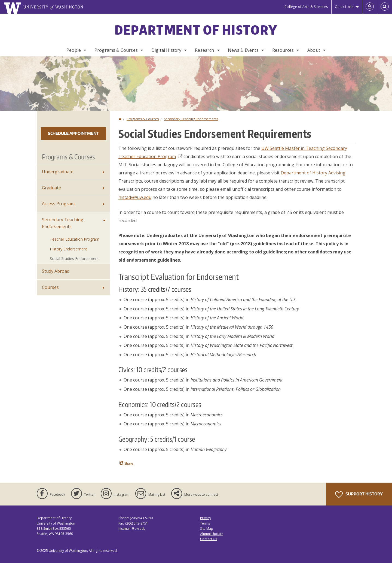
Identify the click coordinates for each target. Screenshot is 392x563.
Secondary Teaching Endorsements (191, 119)
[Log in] (370, 7)
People (74, 50)
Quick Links (344, 7)
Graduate (51, 188)
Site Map (207, 529)
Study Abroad (56, 271)
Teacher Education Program (75, 239)
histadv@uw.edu (135, 197)
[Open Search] (385, 7)
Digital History (166, 50)
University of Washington (68, 551)
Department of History (196, 30)
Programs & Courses (116, 50)
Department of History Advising (313, 173)
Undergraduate (58, 172)
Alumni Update (212, 534)
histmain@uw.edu (132, 529)
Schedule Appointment (73, 133)
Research (204, 50)
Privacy (206, 518)
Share (126, 463)
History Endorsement (68, 249)
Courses (50, 287)
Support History (359, 495)
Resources (283, 50)
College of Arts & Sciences (306, 7)
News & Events (243, 50)
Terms (205, 523)
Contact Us (209, 539)
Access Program (58, 204)
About (314, 50)
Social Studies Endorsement (74, 258)
